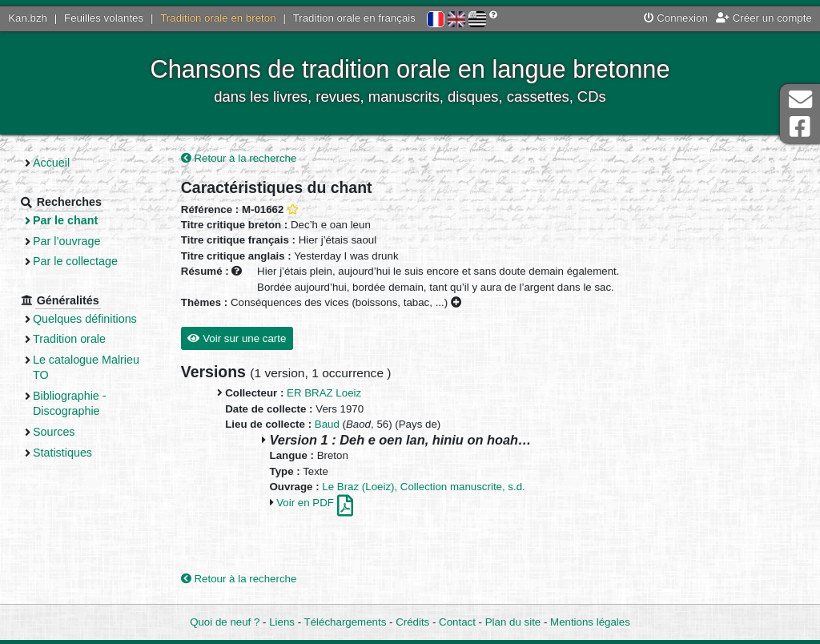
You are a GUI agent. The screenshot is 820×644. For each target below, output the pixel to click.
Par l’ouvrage (66, 241)
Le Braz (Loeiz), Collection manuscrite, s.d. (424, 487)
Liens (282, 622)
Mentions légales (590, 622)
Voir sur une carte (237, 338)
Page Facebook (800, 127)
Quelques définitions (85, 319)
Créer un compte (764, 18)
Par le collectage (75, 261)
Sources (54, 432)
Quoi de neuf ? (225, 622)
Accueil (51, 163)
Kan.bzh (28, 18)
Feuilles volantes (104, 18)
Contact (457, 622)
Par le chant (65, 220)
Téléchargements (346, 622)
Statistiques (62, 453)
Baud (327, 424)
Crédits (412, 622)
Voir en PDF (314, 503)
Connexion (676, 18)
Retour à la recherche (239, 158)
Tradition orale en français (354, 18)
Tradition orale (69, 339)
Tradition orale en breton (218, 18)
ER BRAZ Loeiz (324, 393)
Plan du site (513, 622)
